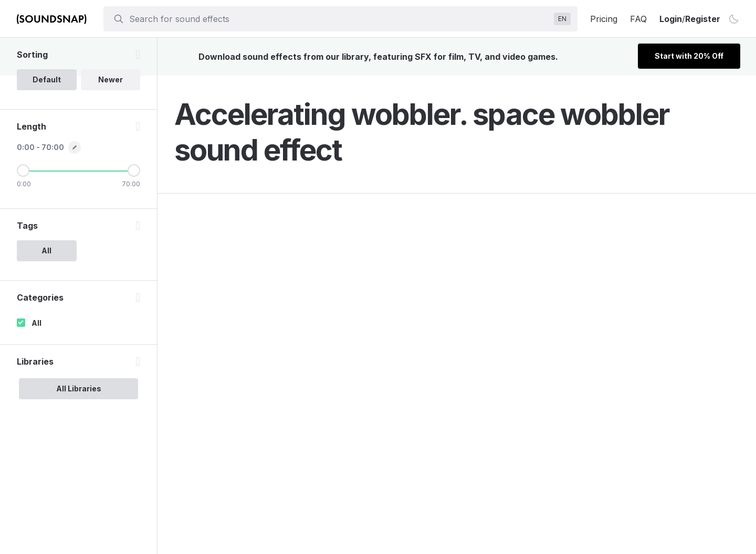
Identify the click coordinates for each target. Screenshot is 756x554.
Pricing (604, 19)
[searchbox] (339, 19)
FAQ (638, 19)
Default (47, 79)
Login (671, 19)
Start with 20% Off (689, 56)
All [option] (46, 251)
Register (703, 19)
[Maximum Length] (134, 171)
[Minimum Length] (23, 171)
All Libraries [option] (79, 388)
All (36, 323)
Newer (111, 79)
